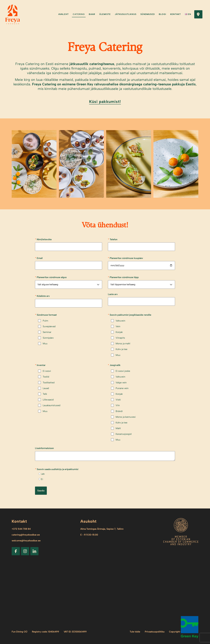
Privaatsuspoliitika (155, 632)
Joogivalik (114, 365)
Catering (79, 14)
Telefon (113, 239)
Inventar (40, 365)
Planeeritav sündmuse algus (51, 277)
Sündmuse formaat (46, 315)
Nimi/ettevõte (43, 239)
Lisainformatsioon (44, 448)
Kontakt (176, 14)
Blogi (162, 14)
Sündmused (148, 14)
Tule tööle (135, 632)
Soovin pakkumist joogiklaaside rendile (130, 315)
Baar (92, 14)
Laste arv (113, 294)
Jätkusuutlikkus (126, 14)
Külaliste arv (42, 296)
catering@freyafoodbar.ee (26, 535)
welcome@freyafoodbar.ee (26, 541)
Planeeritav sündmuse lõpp (123, 277)
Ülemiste (105, 14)
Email (39, 258)
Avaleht (64, 14)
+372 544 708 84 (21, 529)
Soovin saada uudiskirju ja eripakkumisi (57, 469)
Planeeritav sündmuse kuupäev (125, 258)
